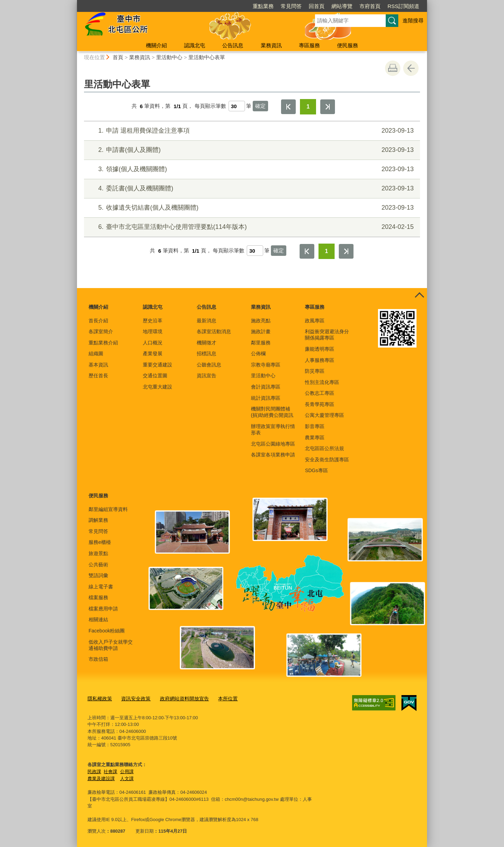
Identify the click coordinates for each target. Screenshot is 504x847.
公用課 (127, 771)
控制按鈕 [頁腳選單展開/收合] (419, 296)
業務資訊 (271, 45)
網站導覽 (342, 6)
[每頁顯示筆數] (237, 106)
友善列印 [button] (393, 68)
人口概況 (153, 343)
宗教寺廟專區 (266, 365)
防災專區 (315, 371)
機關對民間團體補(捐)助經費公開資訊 (272, 412)
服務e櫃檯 (100, 542)
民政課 (94, 771)
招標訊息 (206, 353)
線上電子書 (101, 587)
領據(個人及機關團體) (251, 169)
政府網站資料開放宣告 (179, 698)
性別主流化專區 (322, 382)
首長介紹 (98, 321)
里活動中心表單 (207, 57)
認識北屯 (195, 45)
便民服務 (348, 45)
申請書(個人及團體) (251, 150)
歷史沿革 (153, 321)
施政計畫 (261, 331)
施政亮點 (261, 321)
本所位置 (220, 698)
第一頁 (288, 107)
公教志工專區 (320, 393)
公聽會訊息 (209, 365)
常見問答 (291, 6)
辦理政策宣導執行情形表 (273, 429)
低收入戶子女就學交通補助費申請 (111, 645)
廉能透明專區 (320, 349)
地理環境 (153, 331)
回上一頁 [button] (411, 68)
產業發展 (153, 353)
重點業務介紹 (103, 343)
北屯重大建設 (157, 387)
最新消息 (206, 321)
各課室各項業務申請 (273, 455)
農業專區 (315, 437)
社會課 (110, 771)
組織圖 (96, 353)
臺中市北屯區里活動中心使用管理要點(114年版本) (251, 227)
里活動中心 (169, 57)
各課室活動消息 (214, 331)
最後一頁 (328, 107)
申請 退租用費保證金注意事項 (251, 131)
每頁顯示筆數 (210, 106)
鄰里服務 (261, 343)
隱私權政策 (99, 698)
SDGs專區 (316, 470)
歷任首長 (98, 376)
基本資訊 (98, 365)
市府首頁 (370, 6)
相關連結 (98, 619)
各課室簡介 (101, 331)
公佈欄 (258, 353)
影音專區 (315, 426)
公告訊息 (233, 45)
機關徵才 (206, 343)
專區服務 (309, 45)
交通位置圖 (155, 376)
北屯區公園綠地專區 (273, 444)
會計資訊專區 (266, 387)
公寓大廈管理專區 (324, 415)
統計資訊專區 (266, 398)
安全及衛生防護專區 (327, 460)
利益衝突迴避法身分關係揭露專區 (327, 335)
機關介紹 (156, 45)
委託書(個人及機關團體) (251, 188)
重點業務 (263, 6)
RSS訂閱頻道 (403, 6)
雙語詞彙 (98, 575)
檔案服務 (98, 597)
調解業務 (98, 520)
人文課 (127, 778)
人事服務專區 (320, 360)
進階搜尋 (413, 20)
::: (74, 3)
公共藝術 (98, 565)
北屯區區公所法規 (324, 448)
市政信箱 (98, 659)
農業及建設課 (101, 778)
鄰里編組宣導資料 (108, 509)
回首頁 (317, 6)
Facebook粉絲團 (107, 631)
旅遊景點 (98, 553)
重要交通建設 (157, 365)
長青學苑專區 (320, 404)
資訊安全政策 (133, 698)
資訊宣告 (206, 376)
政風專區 (315, 321)
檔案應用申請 (103, 609)
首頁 (118, 57)
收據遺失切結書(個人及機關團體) (251, 208)
